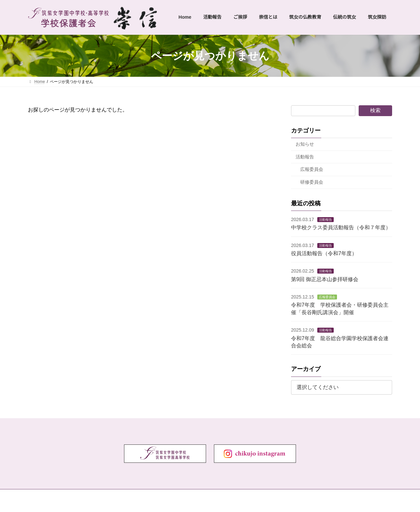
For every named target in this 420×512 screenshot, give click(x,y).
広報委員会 (312, 169)
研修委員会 (312, 182)
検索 (375, 110)
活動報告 (305, 157)
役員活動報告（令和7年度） (324, 253)
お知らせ (305, 144)
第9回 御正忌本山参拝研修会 (325, 279)
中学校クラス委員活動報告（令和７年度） (341, 227)
